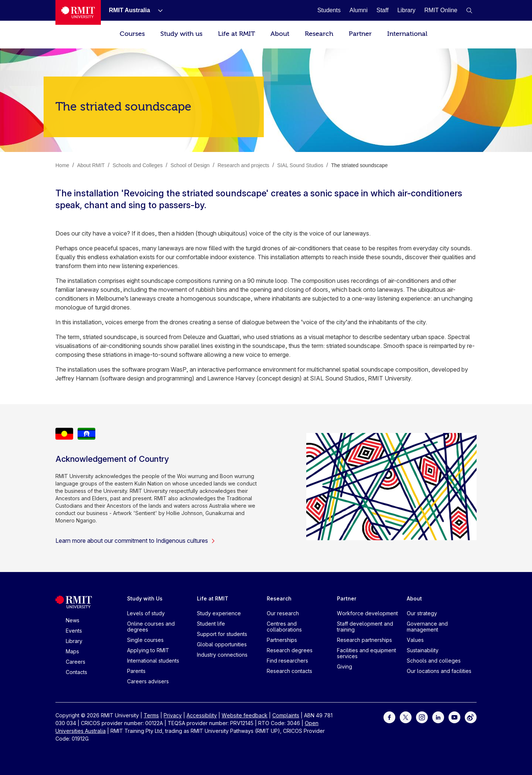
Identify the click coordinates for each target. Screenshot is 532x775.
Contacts (76, 672)
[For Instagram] (422, 717)
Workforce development (367, 613)
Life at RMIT (236, 34)
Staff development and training (365, 627)
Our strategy (422, 613)
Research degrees (290, 650)
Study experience (219, 613)
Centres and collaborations (284, 627)
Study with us (181, 34)
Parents (136, 671)
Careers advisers (148, 681)
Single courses (145, 640)
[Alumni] (359, 10)
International (407, 34)
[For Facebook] (389, 717)
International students (153, 661)
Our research (283, 613)
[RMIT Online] (441, 10)
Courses (132, 34)
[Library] (407, 10)
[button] (469, 10)
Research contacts (289, 671)
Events (74, 631)
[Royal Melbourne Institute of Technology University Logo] (78, 12)
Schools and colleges (434, 661)
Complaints (286, 715)
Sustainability (423, 650)
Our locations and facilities (439, 671)
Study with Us (145, 598)
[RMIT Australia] (129, 10)
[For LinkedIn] (438, 717)
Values (415, 640)
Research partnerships (364, 640)
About (280, 34)
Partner (360, 34)
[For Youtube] (454, 717)
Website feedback (245, 715)
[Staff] (383, 10)
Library (74, 641)
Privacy (173, 715)
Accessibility (202, 715)
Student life (211, 624)
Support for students (222, 634)
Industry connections (222, 655)
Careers (76, 662)
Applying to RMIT (148, 650)
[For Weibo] (471, 717)
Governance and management (427, 627)
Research (319, 34)
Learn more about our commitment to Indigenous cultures (135, 541)
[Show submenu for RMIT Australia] (157, 10)
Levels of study (146, 613)
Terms (151, 715)
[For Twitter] (406, 717)
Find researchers (287, 661)
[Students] (329, 10)
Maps (72, 651)
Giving (345, 666)
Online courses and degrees (151, 627)
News (73, 620)
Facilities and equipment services (366, 653)
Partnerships (282, 640)
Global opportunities (222, 644)
